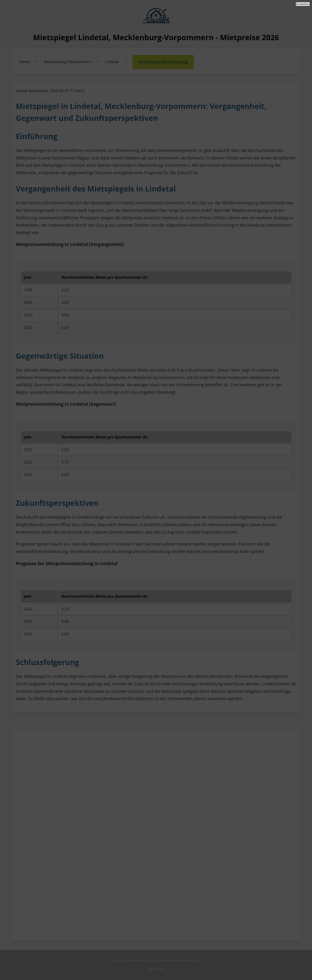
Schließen (303, 4)
